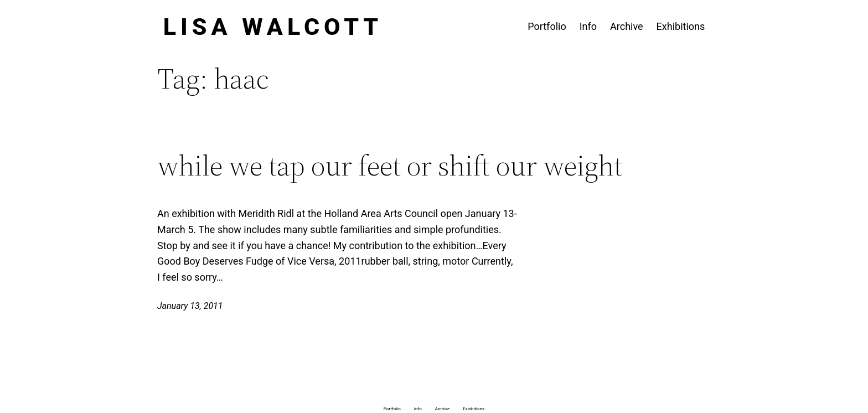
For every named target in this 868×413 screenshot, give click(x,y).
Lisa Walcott (273, 27)
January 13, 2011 (190, 306)
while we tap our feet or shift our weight (390, 166)
